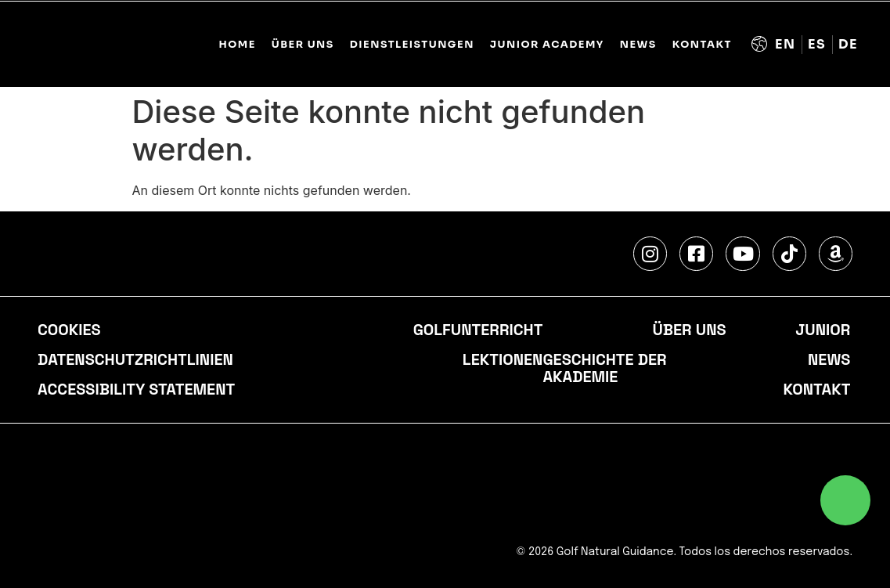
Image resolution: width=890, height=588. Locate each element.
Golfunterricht (477, 330)
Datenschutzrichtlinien (136, 360)
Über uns (689, 330)
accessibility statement (137, 390)
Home (237, 45)
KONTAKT (702, 45)
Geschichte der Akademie (605, 369)
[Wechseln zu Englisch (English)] (786, 45)
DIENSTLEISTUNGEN (412, 45)
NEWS (638, 45)
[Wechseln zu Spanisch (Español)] (817, 45)
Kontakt (816, 390)
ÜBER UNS (303, 45)
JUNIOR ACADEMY (547, 45)
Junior (823, 330)
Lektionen (503, 360)
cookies (69, 330)
